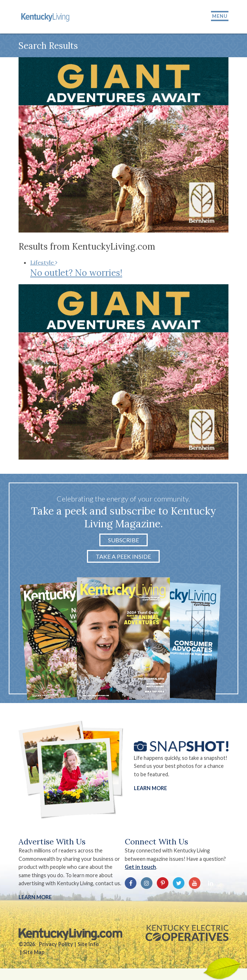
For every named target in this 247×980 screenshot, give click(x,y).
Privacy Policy (56, 944)
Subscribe (123, 540)
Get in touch (140, 867)
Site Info (88, 944)
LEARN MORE (35, 897)
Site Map (34, 952)
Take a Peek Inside (123, 556)
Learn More (150, 788)
